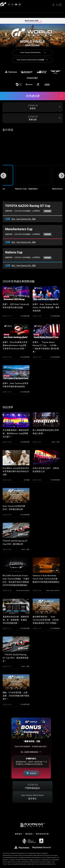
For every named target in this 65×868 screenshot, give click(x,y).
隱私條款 (29, 834)
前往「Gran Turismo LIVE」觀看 (24, 219)
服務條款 (19, 834)
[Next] (62, 176)
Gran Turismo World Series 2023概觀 (31, 60)
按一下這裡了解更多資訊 (29, 752)
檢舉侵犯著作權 (42, 834)
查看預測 (33, 773)
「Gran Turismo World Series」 (30, 52)
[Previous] (3, 176)
